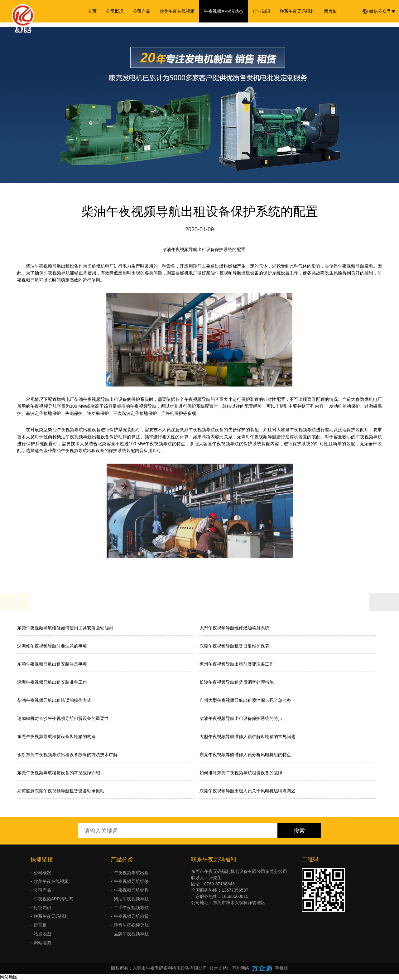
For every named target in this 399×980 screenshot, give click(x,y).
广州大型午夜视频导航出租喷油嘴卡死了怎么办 (245, 700)
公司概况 (115, 11)
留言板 (330, 11)
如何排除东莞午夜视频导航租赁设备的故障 (241, 773)
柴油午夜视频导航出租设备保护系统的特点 (241, 718)
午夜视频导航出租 (131, 873)
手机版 (281, 968)
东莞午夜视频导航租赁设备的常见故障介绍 (59, 773)
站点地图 (42, 934)
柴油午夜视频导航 (131, 899)
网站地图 (42, 943)
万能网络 (241, 968)
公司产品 (142, 11)
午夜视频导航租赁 (131, 916)
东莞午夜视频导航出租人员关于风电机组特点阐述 (248, 791)
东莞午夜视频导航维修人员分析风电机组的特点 (245, 755)
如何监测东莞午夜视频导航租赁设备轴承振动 (61, 791)
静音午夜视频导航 (131, 925)
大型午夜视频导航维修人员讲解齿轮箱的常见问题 (248, 736)
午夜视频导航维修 (131, 881)
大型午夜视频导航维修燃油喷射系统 (234, 628)
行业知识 (262, 11)
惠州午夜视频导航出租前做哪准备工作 (237, 664)
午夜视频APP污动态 (224, 11)
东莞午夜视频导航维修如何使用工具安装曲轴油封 (65, 628)
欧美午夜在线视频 (177, 11)
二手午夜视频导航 (131, 908)
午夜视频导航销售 (131, 890)
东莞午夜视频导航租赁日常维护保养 (234, 646)
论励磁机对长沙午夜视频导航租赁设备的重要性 (63, 718)
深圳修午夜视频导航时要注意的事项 (52, 646)
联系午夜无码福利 (297, 11)
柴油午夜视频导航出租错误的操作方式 (54, 700)
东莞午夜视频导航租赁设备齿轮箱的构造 (56, 736)
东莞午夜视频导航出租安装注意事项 (52, 664)
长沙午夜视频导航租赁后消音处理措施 (237, 682)
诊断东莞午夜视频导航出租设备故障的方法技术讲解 (67, 755)
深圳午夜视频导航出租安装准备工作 (52, 682)
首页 (92, 11)
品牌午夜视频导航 (131, 934)
